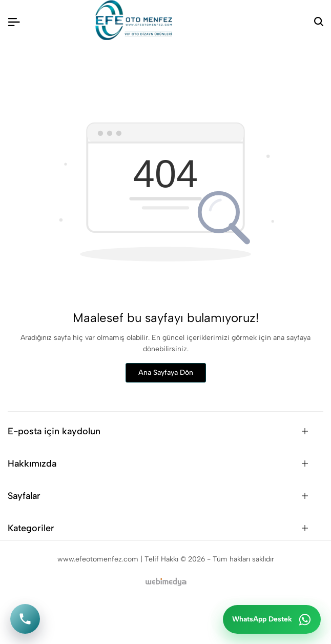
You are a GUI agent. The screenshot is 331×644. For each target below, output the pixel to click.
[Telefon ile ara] (25, 619)
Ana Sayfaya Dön (166, 373)
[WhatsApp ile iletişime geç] (272, 619)
